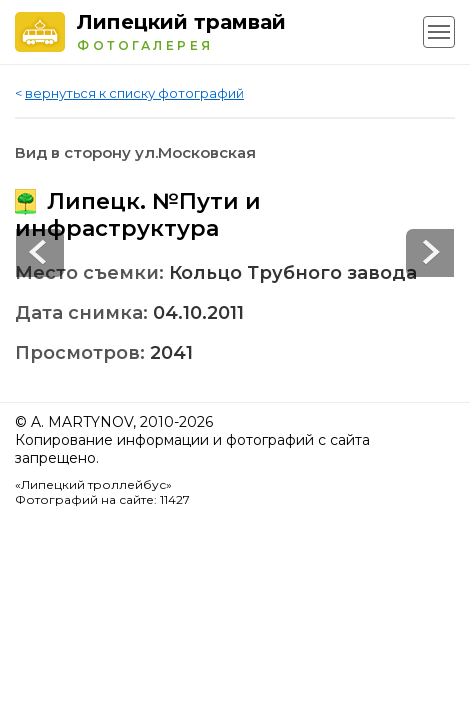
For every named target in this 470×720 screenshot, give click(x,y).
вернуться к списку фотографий (134, 93)
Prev (430, 253)
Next (40, 253)
